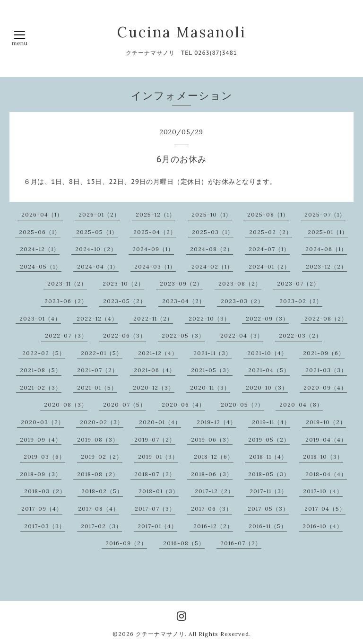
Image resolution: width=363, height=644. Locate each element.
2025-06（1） (40, 232)
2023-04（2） (184, 301)
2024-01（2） (269, 266)
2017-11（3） (268, 491)
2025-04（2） (155, 232)
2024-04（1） (98, 266)
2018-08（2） (98, 474)
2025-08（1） (268, 214)
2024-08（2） (212, 249)
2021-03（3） (326, 370)
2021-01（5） (97, 387)
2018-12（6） (214, 457)
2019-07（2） (155, 439)
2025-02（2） (271, 232)
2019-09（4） (41, 439)
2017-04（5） (325, 509)
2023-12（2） (326, 266)
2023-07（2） (298, 283)
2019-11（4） (271, 422)
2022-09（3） (267, 318)
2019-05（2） (269, 439)
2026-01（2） (99, 214)
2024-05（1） (41, 266)
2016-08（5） (184, 543)
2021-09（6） (324, 353)
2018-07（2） (155, 474)
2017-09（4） (42, 509)
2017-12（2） (214, 491)
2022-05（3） (183, 335)
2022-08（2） (326, 318)
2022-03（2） (300, 335)
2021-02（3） (41, 387)
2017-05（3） (268, 509)
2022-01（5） (102, 353)
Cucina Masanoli (182, 32)
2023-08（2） (240, 283)
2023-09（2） (181, 283)
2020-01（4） (160, 422)
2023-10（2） (123, 283)
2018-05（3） (269, 474)
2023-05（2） (125, 301)
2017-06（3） (212, 509)
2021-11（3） (212, 353)
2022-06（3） (125, 335)
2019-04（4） (326, 439)
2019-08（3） (98, 439)
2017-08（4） (99, 509)
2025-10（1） (212, 214)
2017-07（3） (155, 509)
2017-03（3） (45, 526)
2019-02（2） (102, 457)
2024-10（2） (96, 249)
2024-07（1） (269, 249)
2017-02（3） (101, 526)
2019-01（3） (158, 457)
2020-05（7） (242, 405)
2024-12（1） (40, 249)
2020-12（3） (154, 387)
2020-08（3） (66, 405)
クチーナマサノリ (160, 634)
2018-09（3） (41, 474)
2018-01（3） (159, 491)
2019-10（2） (326, 422)
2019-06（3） (212, 439)
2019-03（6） (44, 457)
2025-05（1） (97, 232)
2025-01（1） (328, 232)
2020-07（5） (125, 405)
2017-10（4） (323, 491)
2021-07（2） (98, 370)
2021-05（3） (212, 370)
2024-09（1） (153, 249)
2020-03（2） (43, 422)
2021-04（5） (269, 370)
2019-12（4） (216, 422)
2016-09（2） (126, 543)
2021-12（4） (158, 353)
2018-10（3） (323, 457)
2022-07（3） (66, 335)
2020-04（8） (301, 405)
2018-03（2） (45, 491)
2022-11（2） (153, 318)
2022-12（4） (97, 318)
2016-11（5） (268, 526)
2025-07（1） (325, 214)
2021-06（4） (155, 370)
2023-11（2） (67, 283)
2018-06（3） (212, 474)
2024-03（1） (155, 266)
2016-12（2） (213, 526)
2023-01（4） (40, 318)
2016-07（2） (241, 543)
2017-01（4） (157, 526)
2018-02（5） (102, 491)
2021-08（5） (41, 370)
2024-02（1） (212, 266)
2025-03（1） (213, 232)
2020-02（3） (102, 422)
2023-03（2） (242, 301)
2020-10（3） (267, 387)
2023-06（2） (66, 301)
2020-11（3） (210, 387)
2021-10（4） (267, 353)
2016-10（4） (323, 526)
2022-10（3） (209, 318)
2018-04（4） (326, 474)
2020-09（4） (325, 387)
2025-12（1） (156, 214)
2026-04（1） (42, 214)
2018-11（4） (268, 457)
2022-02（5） (44, 353)
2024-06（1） (326, 249)
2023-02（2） (301, 301)
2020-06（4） (183, 405)
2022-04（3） (242, 335)
